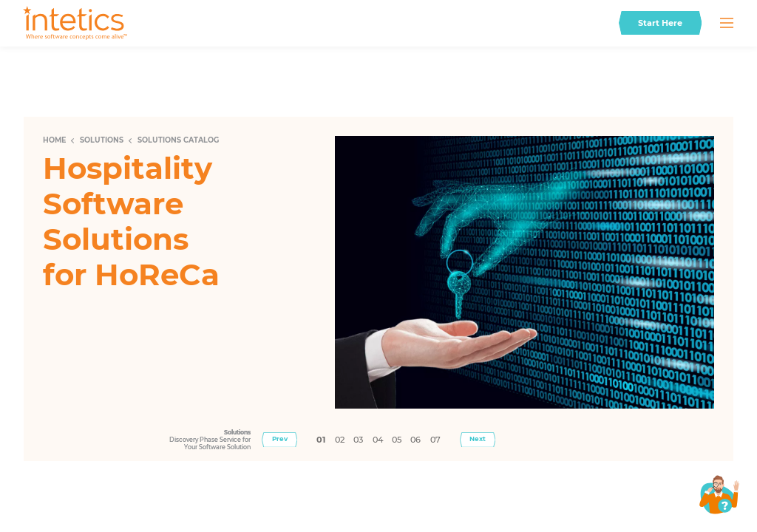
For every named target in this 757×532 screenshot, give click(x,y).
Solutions (102, 140)
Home (54, 140)
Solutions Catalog (178, 140)
